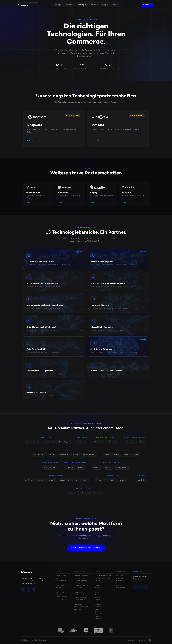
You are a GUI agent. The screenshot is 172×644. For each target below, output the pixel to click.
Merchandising (60, 588)
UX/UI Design (78, 609)
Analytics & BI (78, 605)
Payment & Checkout (121, 452)
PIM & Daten (82, 439)
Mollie (107, 457)
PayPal (126, 457)
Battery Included (89, 457)
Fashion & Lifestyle (61, 576)
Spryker (30, 444)
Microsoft (52, 482)
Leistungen (58, 5)
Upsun (71, 495)
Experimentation (111, 478)
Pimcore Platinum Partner (103, 578)
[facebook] (29, 589)
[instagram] (34, 589)
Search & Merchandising (64, 452)
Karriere (119, 581)
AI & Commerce (79, 588)
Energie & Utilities (61, 597)
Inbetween (112, 444)
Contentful (99, 444)
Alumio (81, 470)
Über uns (115, 5)
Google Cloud (65, 482)
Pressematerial (121, 588)
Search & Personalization (81, 585)
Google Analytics (122, 470)
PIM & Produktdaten (80, 578)
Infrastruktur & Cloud (86, 491)
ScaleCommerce (97, 495)
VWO (99, 482)
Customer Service (141, 478)
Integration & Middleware (75, 465)
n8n (76, 482)
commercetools (100, 583)
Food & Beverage (61, 581)
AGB (150, 640)
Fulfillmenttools (50, 470)
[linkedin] (23, 589)
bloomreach (99, 581)
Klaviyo (129, 444)
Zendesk (141, 482)
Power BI (97, 470)
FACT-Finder (38, 457)
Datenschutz (141, 640)
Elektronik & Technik (62, 585)
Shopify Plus (99, 614)
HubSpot (140, 444)
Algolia (76, 457)
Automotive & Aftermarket (60, 593)
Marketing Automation (81, 583)
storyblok (98, 588)
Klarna (116, 457)
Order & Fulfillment (50, 465)
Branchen (69, 5)
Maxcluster (83, 495)
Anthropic (29, 482)
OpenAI (40, 482)
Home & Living (60, 578)
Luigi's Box (52, 457)
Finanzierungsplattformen (63, 599)
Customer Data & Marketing (135, 439)
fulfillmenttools (100, 619)
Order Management (80, 600)
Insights (105, 5)
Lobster (70, 470)
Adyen (136, 457)
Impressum (131, 640)
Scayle (40, 444)
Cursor (85, 482)
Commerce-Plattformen (81, 576)
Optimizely (110, 482)
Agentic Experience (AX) (81, 607)
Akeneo (82, 444)
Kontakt (147, 5)
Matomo (108, 470)
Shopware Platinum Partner (103, 576)
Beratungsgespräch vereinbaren (86, 550)
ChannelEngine (64, 444)
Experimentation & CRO (81, 590)
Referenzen (94, 5)
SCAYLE (98, 612)
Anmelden (140, 587)
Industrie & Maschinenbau (63, 590)
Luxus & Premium (61, 583)
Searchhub (64, 457)
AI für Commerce (56, 478)
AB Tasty (122, 482)
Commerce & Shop (48, 439)
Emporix (51, 444)
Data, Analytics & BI (111, 465)
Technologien (81, 5)
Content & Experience (105, 439)
